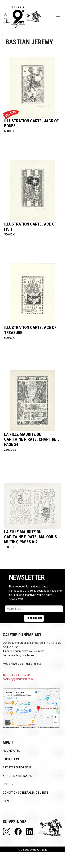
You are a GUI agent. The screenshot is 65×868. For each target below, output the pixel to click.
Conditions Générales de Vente (25, 793)
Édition (8, 784)
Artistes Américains (17, 776)
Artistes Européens (17, 767)
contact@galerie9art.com (18, 679)
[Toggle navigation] (58, 16)
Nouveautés (11, 751)
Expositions (12, 759)
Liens (7, 801)
